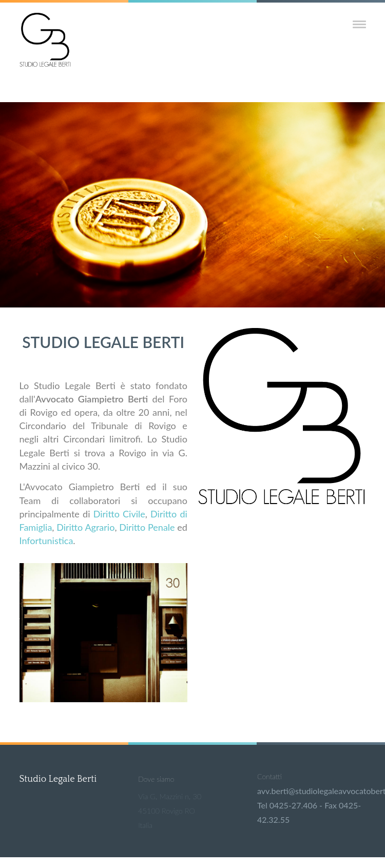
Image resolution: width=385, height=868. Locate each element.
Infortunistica (46, 541)
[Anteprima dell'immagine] (103, 699)
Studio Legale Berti (58, 779)
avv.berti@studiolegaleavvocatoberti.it (311, 791)
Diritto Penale (147, 527)
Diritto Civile (119, 514)
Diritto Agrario (85, 527)
